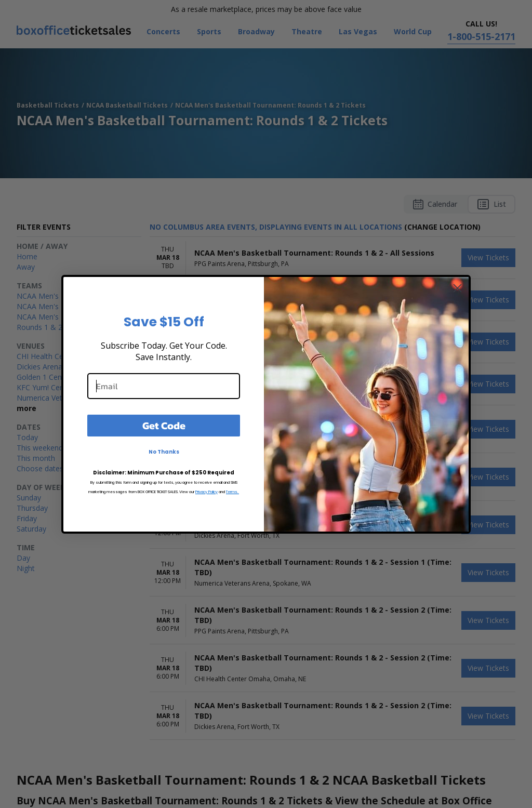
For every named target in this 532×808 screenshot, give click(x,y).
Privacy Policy (207, 492)
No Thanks (164, 452)
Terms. (232, 492)
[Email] (164, 386)
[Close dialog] (457, 288)
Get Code (164, 426)
